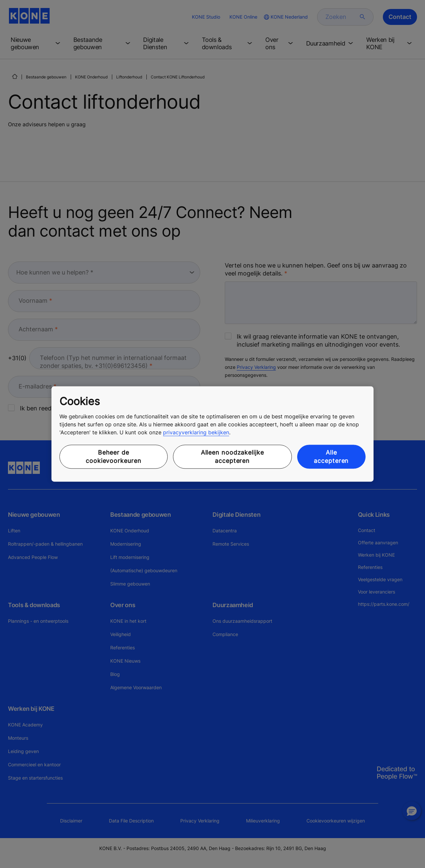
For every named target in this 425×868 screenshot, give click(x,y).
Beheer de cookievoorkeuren (113, 457)
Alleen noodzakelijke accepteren (232, 457)
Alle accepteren (331, 457)
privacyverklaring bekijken (196, 432)
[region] (212, 434)
